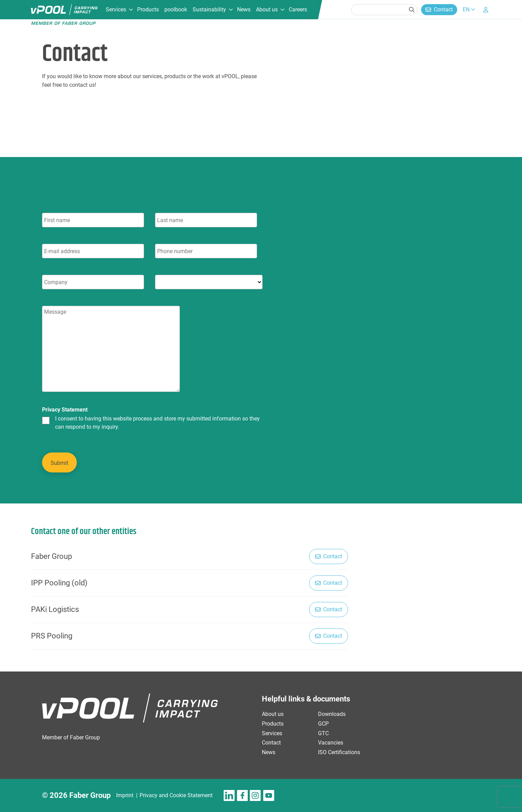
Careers (298, 9)
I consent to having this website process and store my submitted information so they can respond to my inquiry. (157, 423)
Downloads (332, 714)
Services (116, 9)
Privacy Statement (65, 410)
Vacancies (331, 743)
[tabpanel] (183, 341)
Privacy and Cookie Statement (176, 795)
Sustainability (209, 9)
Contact (443, 9)
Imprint (125, 795)
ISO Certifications (339, 752)
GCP (323, 724)
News (244, 9)
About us (267, 9)
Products (148, 9)
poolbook (176, 9)
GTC (323, 733)
